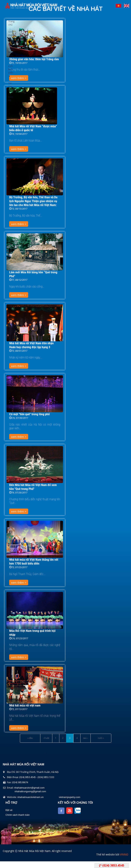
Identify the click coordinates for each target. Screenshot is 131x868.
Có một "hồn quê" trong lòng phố (29, 414)
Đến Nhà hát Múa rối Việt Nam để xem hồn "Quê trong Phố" (33, 487)
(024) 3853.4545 (112, 865)
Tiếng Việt (118, 5)
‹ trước (46, 738)
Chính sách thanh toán (18, 815)
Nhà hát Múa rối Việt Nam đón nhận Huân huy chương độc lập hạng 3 (31, 345)
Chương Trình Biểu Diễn (10, 52)
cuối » (101, 738)
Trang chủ (10, 23)
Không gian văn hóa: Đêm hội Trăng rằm (34, 59)
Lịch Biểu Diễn (10, 71)
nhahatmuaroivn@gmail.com (29, 788)
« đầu (30, 738)
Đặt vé (9, 810)
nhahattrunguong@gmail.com (30, 791)
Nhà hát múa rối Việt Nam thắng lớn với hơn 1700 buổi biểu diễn (34, 562)
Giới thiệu (10, 34)
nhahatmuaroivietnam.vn (30, 797)
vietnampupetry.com (69, 797)
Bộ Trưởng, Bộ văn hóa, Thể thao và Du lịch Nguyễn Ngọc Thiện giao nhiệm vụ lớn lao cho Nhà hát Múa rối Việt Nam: (33, 201)
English (127, 5)
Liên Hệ (10, 98)
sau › (85, 738)
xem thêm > (19, 149)
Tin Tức (10, 86)
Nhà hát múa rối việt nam (25, 705)
